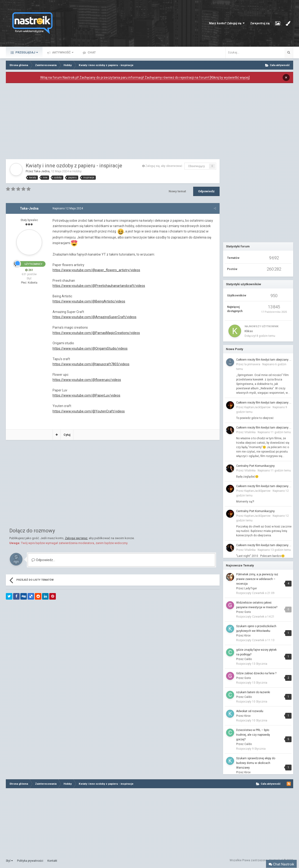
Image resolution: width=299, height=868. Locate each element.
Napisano (68, 208)
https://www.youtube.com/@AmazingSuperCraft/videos (94, 317)
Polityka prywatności (30, 861)
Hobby (77, 171)
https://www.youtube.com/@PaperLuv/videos (86, 395)
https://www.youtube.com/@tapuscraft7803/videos (91, 364)
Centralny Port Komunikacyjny (255, 466)
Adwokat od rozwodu (250, 711)
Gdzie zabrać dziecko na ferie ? (256, 673)
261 (29, 270)
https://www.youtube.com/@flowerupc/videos (87, 380)
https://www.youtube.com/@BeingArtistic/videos (89, 301)
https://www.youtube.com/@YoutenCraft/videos (89, 411)
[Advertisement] (113, 122)
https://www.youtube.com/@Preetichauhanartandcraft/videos (99, 286)
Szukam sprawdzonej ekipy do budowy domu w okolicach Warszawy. (256, 763)
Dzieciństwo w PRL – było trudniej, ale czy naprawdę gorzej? (253, 735)
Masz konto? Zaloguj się (227, 23)
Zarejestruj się (260, 23)
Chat (91, 52)
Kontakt (52, 861)
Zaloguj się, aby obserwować (164, 166)
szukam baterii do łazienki (253, 692)
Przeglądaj (26, 52)
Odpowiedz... (43, 560)
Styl (9, 861)
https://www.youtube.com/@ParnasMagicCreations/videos (96, 333)
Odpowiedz (206, 191)
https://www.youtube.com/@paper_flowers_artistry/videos (96, 270)
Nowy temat (177, 191)
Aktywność (62, 52)
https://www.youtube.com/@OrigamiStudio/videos (90, 348)
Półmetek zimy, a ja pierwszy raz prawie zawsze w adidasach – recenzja (257, 579)
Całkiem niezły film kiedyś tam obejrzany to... (264, 360)
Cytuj (67, 435)
